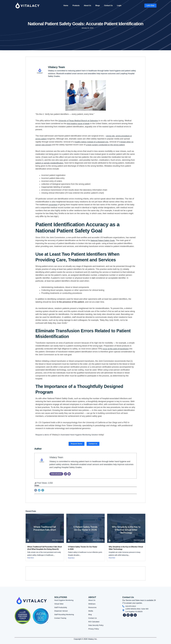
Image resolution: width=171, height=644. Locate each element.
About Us (87, 5)
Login (119, 5)
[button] (36, 490)
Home (66, 5)
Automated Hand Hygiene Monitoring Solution (81, 434)
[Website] (66, 474)
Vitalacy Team (57, 457)
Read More (30, 558)
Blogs (98, 5)
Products (76, 5)
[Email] (69, 474)
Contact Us (108, 5)
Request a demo (43, 434)
